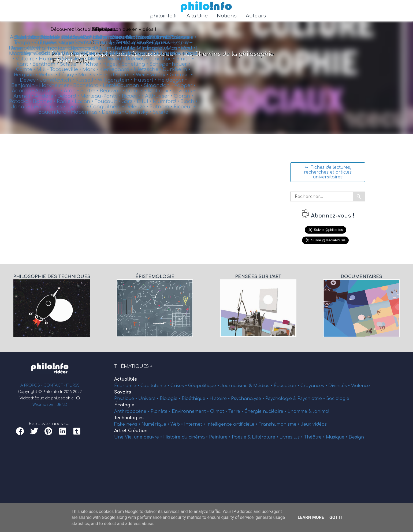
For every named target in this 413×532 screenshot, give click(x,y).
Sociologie (338, 399)
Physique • (126, 399)
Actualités (126, 379)
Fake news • (128, 424)
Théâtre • (315, 437)
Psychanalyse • (248, 399)
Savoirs (123, 392)
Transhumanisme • (280, 424)
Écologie (124, 405)
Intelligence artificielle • (232, 424)
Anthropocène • (132, 411)
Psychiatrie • (312, 399)
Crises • (179, 386)
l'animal (321, 411)
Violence (360, 386)
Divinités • (340, 386)
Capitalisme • (155, 386)
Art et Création (131, 431)
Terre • (236, 411)
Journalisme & (237, 386)
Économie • (127, 386)
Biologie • (171, 399)
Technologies (129, 418)
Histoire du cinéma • (186, 437)
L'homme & (300, 411)
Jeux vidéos (314, 424)
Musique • (337, 437)
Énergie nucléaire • (266, 411)
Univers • (149, 399)
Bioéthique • (196, 399)
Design (356, 437)
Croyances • (314, 386)
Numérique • (156, 424)
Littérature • (266, 437)
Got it (336, 517)
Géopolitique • (204, 386)
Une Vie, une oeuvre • (139, 437)
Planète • (161, 411)
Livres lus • (292, 437)
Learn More (311, 517)
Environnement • (191, 411)
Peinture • (220, 437)
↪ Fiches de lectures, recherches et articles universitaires (328, 172)
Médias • (263, 386)
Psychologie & (281, 399)
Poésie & (242, 437)
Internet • (195, 424)
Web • (177, 424)
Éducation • (287, 386)
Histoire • (220, 399)
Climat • (219, 411)
